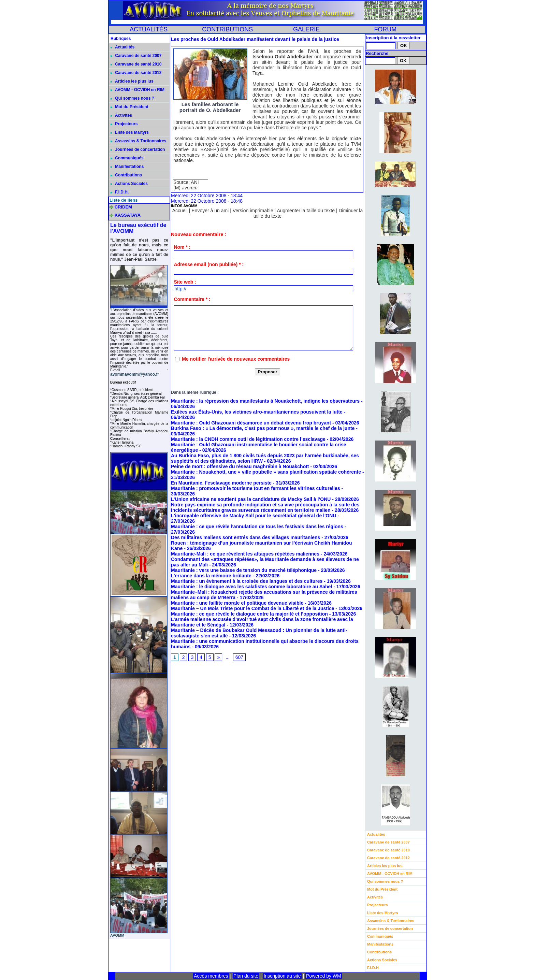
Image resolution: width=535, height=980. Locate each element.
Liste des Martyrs (130, 132)
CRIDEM (123, 207)
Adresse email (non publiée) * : (209, 264)
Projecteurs (124, 124)
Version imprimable (253, 211)
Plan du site (246, 976)
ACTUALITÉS (149, 29)
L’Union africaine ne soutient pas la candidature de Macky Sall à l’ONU (251, 499)
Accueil (180, 211)
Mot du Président (129, 107)
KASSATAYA (128, 215)
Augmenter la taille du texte (306, 211)
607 (239, 657)
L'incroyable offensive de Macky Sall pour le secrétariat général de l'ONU (254, 516)
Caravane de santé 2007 (136, 56)
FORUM (385, 29)
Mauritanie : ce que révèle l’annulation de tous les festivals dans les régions (257, 527)
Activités (121, 115)
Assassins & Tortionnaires (138, 141)
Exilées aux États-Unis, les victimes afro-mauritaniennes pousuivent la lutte (257, 412)
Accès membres (211, 976)
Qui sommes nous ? (132, 98)
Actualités (122, 47)
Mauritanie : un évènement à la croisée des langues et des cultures (247, 581)
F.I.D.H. (120, 192)
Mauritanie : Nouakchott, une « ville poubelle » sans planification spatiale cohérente (266, 472)
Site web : (185, 282)
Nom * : (182, 247)
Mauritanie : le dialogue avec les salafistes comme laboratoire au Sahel (251, 587)
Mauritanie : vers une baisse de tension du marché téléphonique (244, 570)
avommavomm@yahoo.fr (135, 374)
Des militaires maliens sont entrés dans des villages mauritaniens (245, 537)
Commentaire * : (192, 299)
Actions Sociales (129, 184)
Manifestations (127, 167)
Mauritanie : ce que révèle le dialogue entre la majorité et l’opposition (249, 614)
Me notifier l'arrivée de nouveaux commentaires (236, 359)
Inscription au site (282, 976)
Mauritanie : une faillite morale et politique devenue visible (237, 603)
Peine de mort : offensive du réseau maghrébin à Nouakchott (240, 466)
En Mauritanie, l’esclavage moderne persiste (221, 483)
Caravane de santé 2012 (136, 73)
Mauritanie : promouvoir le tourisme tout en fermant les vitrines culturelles (256, 488)
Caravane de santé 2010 (136, 64)
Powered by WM (324, 976)
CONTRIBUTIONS (227, 29)
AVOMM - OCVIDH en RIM (138, 90)
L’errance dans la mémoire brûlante (211, 576)
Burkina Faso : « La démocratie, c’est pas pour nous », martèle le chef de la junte (263, 428)
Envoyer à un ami (210, 211)
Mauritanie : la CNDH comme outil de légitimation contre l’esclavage (248, 439)
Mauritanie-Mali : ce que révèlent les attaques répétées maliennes (245, 554)
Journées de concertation (138, 149)
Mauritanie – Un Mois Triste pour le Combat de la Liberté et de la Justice (252, 608)
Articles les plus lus (132, 81)
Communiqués (127, 158)
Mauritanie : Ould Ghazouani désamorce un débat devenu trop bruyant (251, 423)
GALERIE (306, 29)
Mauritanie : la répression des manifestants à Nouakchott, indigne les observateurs (265, 401)
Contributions (126, 175)
